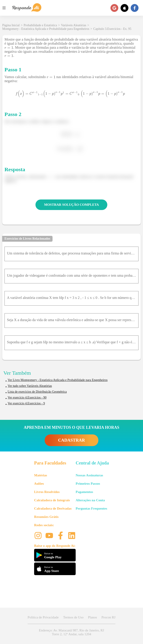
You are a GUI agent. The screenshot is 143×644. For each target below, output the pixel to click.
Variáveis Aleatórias (74, 25)
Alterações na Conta (90, 500)
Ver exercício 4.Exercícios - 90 (27, 398)
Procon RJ (108, 617)
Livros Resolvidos (47, 492)
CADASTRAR (71, 440)
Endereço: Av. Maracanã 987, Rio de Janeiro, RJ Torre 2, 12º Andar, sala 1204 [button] (71, 632)
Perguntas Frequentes (91, 508)
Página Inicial (11, 25)
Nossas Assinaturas (89, 475)
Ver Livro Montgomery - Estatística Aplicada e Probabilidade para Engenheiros (58, 380)
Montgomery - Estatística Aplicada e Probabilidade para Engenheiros (46, 29)
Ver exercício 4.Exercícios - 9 (26, 403)
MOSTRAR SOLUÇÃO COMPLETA (72, 205)
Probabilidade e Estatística (40, 25)
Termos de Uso (73, 617)
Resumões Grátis (46, 517)
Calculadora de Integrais (52, 500)
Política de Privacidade (43, 617)
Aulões (39, 484)
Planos (92, 617)
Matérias (41, 475)
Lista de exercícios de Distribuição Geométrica (37, 392)
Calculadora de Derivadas (53, 508)
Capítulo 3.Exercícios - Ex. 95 (112, 29)
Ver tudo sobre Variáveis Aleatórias (30, 386)
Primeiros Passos (88, 484)
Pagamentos (84, 492)
